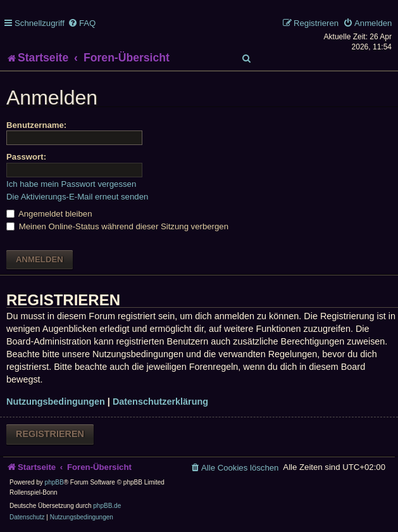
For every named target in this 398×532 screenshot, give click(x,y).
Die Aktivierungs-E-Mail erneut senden (77, 197)
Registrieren (50, 434)
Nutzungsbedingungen (56, 402)
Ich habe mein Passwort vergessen (71, 184)
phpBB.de (107, 506)
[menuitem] (82, 23)
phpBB (54, 482)
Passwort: (26, 157)
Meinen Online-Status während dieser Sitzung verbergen (117, 226)
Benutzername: (36, 125)
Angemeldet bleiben (49, 214)
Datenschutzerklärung (160, 402)
